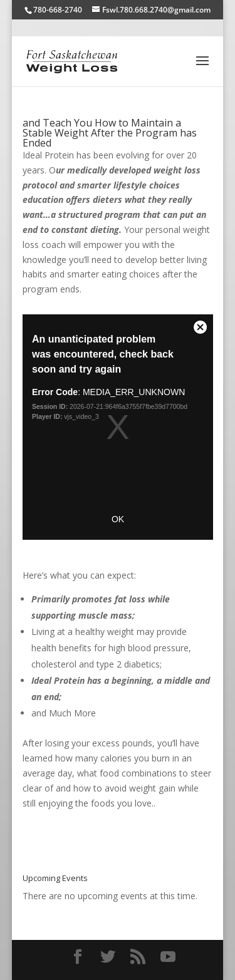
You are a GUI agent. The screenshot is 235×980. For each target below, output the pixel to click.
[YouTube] (168, 957)
